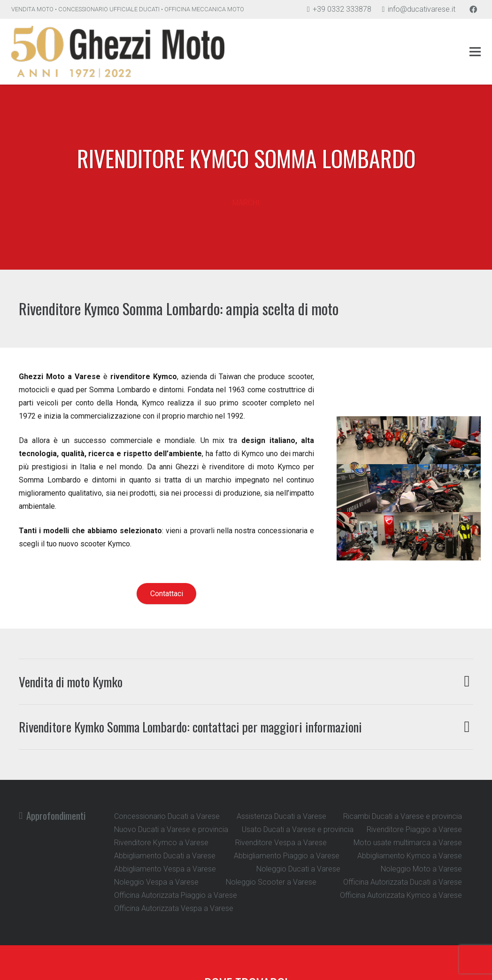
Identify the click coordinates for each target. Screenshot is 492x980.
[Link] (118, 52)
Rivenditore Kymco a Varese (161, 843)
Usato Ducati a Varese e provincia (298, 829)
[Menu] (475, 52)
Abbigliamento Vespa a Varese (165, 869)
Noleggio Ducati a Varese (298, 869)
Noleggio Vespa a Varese (156, 882)
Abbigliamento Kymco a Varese (410, 856)
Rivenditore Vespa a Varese (281, 843)
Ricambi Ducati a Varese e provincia (403, 816)
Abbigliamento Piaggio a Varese (287, 856)
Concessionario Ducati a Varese (167, 816)
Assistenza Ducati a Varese (281, 816)
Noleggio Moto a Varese (421, 869)
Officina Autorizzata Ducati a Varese (403, 882)
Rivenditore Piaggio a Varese (414, 829)
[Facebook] (473, 9)
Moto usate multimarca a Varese (408, 843)
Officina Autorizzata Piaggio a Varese (176, 895)
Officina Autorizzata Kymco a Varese (401, 895)
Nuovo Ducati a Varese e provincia (171, 829)
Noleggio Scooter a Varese (271, 882)
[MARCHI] (246, 190)
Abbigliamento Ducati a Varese (165, 856)
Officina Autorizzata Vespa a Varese (174, 908)
